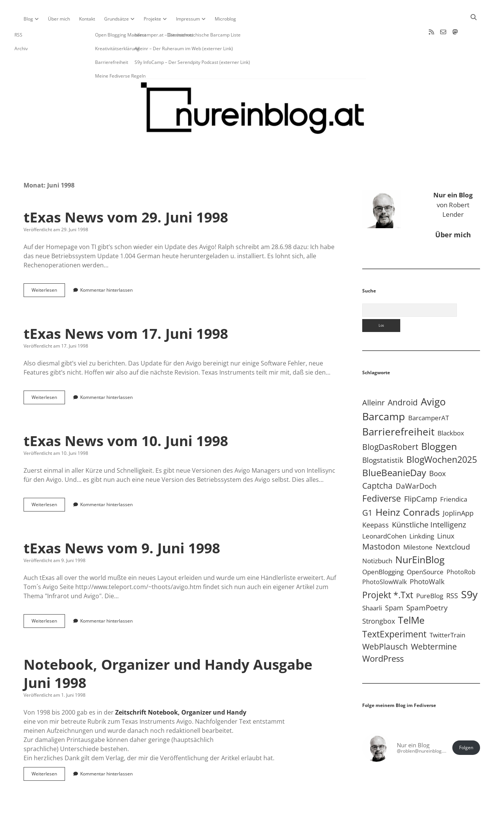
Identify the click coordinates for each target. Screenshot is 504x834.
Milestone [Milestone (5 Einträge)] (418, 523)
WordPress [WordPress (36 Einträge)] (383, 634)
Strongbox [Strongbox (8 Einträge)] (379, 597)
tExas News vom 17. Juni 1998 (126, 309)
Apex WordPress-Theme (228, 825)
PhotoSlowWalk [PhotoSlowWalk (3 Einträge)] (384, 558)
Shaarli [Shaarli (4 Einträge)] (372, 584)
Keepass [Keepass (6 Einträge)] (376, 500)
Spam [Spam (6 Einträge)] (394, 583)
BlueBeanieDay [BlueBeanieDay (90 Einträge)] (394, 448)
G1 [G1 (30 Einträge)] (367, 488)
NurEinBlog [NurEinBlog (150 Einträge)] (420, 535)
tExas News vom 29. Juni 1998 (126, 193)
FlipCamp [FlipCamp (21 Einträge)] (421, 474)
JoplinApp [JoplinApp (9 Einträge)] (458, 488)
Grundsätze (116, 19)
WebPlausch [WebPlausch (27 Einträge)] (385, 622)
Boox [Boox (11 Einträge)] (437, 449)
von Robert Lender (453, 180)
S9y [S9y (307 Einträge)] (469, 570)
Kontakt (87, 19)
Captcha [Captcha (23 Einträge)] (377, 461)
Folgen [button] (466, 723)
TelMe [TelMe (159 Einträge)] (411, 596)
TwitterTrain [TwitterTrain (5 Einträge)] (447, 611)
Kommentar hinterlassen (106, 266)
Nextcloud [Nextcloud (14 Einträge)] (453, 522)
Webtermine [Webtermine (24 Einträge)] (434, 622)
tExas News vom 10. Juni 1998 (126, 416)
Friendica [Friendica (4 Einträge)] (454, 475)
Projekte (152, 19)
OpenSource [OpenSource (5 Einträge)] (425, 547)
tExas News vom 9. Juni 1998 (122, 523)
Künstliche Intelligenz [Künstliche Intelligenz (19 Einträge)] (429, 500)
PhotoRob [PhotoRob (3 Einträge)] (461, 548)
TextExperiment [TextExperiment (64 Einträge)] (394, 610)
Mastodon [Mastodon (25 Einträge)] (381, 522)
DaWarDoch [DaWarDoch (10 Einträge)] (416, 461)
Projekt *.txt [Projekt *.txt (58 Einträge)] (388, 571)
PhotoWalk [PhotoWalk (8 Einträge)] (427, 557)
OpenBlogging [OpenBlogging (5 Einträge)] (383, 547)
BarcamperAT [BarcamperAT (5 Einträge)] (429, 393)
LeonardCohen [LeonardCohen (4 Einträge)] (384, 512)
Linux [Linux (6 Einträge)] (446, 512)
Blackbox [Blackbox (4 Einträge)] (451, 409)
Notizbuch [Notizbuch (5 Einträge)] (377, 536)
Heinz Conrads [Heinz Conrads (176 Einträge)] (408, 488)
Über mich (59, 19)
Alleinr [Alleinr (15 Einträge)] (373, 378)
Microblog (225, 19)
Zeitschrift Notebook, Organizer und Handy (181, 688)
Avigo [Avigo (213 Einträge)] (433, 377)
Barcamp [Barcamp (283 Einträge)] (384, 392)
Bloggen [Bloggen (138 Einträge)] (439, 422)
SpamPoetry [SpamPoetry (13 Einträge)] (427, 583)
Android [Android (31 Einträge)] (403, 378)
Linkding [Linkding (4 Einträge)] (422, 512)
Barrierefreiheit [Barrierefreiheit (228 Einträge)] (398, 407)
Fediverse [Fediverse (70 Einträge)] (382, 474)
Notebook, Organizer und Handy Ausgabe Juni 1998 (168, 649)
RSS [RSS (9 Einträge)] (452, 571)
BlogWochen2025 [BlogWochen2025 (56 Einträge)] (442, 435)
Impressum (188, 19)
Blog (28, 19)
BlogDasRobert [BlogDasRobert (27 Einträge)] (390, 423)
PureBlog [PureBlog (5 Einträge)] (430, 571)
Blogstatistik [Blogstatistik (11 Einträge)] (383, 436)
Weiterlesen (48, 267)
